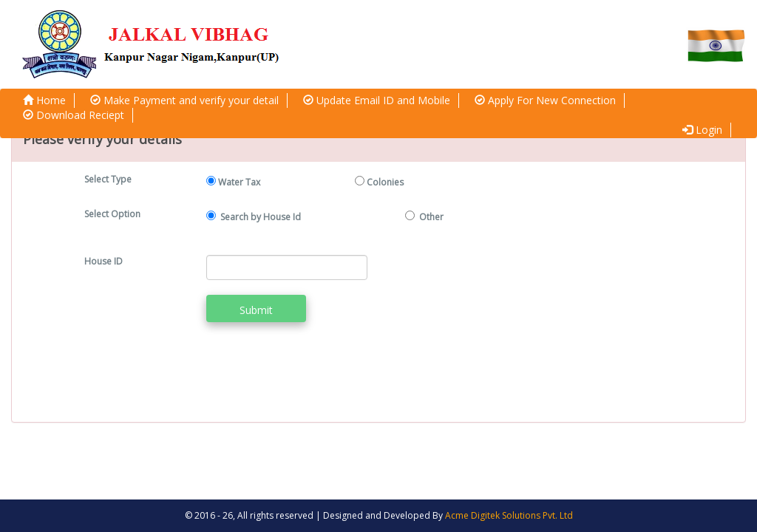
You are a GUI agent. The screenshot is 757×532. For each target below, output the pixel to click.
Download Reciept (74, 115)
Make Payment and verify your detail (184, 100)
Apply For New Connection (545, 100)
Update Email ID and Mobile (377, 100)
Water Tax (239, 182)
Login (702, 130)
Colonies (385, 182)
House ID (103, 261)
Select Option (112, 214)
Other (431, 217)
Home (44, 100)
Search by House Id (262, 217)
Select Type (108, 179)
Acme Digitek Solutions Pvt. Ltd (509, 515)
